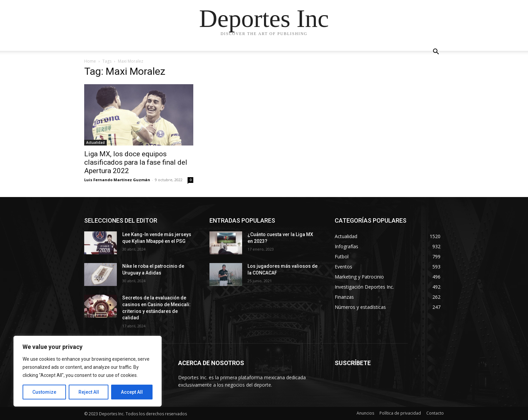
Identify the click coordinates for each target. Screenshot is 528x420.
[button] (436, 52)
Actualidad (95, 142)
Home (90, 61)
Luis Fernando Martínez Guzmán (117, 180)
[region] (88, 371)
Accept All (132, 392)
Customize (44, 392)
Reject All (89, 392)
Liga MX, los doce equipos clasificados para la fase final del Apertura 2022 (136, 162)
